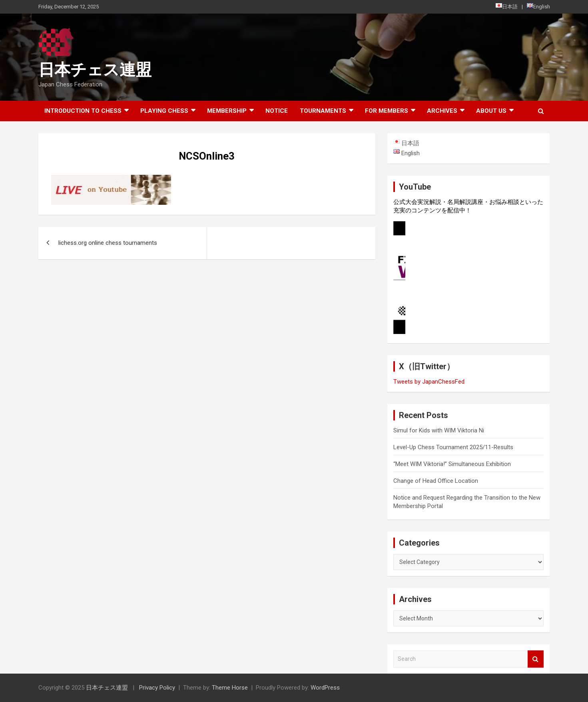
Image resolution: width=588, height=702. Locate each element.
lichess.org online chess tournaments (108, 243)
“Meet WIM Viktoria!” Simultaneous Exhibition (452, 464)
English (538, 6)
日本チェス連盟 (95, 70)
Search (536, 659)
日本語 (507, 6)
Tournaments (323, 111)
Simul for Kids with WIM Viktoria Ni (439, 430)
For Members (387, 111)
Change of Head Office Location (436, 481)
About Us (491, 111)
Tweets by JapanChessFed (429, 382)
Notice (277, 111)
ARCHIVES (442, 111)
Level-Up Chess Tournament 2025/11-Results (453, 447)
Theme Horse (230, 688)
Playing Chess (164, 111)
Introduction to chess (83, 111)
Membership (227, 111)
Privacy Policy (157, 688)
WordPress (325, 688)
